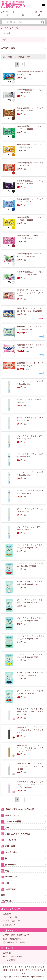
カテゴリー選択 (8, 48)
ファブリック (9, 877)
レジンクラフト (10, 815)
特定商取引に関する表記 (14, 943)
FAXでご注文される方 (13, 956)
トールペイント (10, 840)
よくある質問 (9, 960)
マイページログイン (12, 921)
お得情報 (7, 914)
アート (6, 828)
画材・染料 (8, 846)
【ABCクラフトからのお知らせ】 (18, 809)
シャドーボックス (11, 852)
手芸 (5, 871)
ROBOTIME (6, 901)
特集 (3, 895)
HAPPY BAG (9, 889)
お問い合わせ (9, 925)
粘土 (5, 858)
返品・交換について (12, 939)
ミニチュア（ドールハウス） (16, 834)
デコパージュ (9, 865)
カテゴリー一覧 (10, 917)
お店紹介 (7, 953)
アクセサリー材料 (11, 821)
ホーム (3, 33)
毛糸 (5, 883)
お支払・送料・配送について (16, 935)
